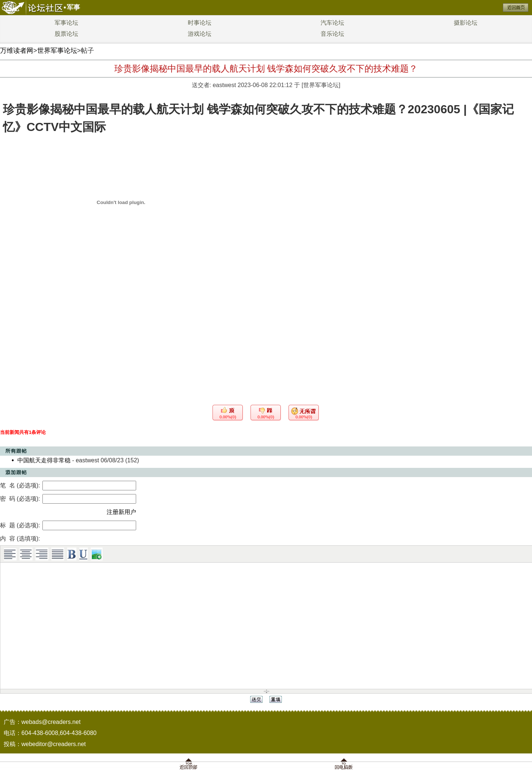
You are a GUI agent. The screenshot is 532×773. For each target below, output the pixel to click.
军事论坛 (66, 23)
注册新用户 (121, 512)
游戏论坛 (200, 34)
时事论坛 (200, 23)
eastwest (224, 85)
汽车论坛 (332, 23)
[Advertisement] (266, 324)
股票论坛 (66, 34)
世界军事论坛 (57, 51)
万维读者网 (17, 51)
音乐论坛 (332, 34)
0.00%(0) (228, 417)
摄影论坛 (466, 23)
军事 (73, 7)
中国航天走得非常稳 (44, 460)
